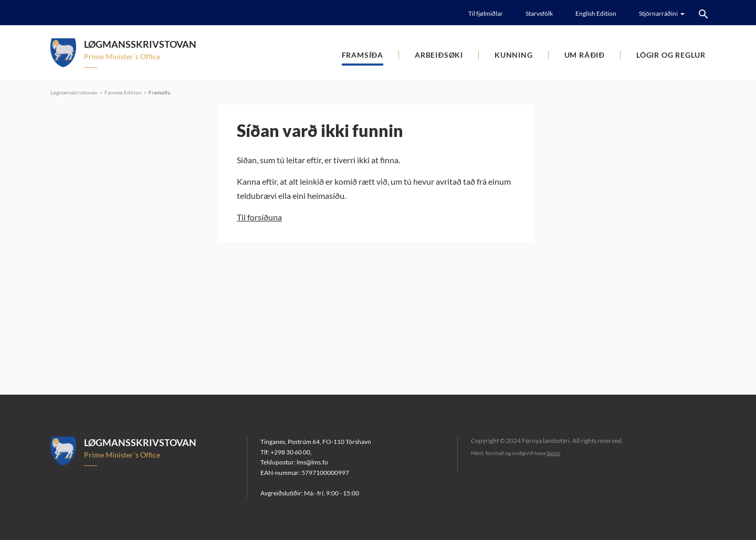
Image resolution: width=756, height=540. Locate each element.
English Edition (596, 13)
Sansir (554, 453)
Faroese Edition (123, 92)
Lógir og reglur (671, 55)
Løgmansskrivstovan (74, 92)
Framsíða (363, 55)
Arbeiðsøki (439, 55)
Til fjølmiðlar (486, 13)
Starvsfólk (539, 13)
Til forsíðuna (259, 217)
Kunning (514, 55)
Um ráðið (585, 55)
